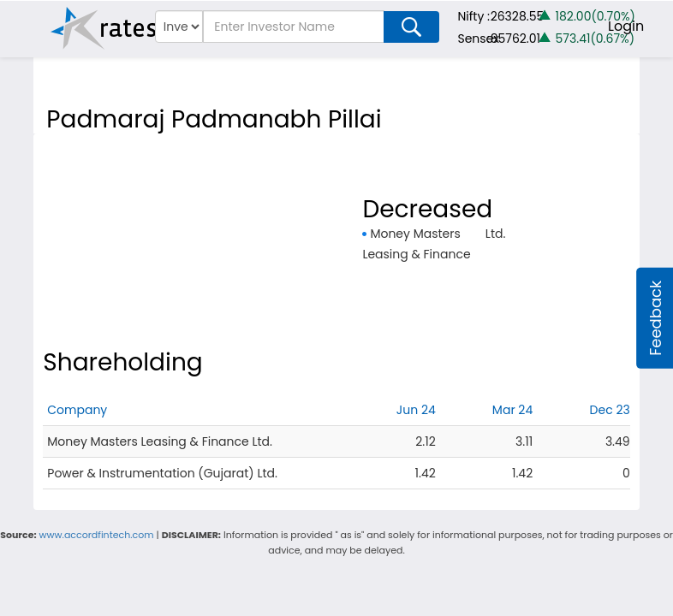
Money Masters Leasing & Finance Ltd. (160, 441)
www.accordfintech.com (97, 535)
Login (626, 26)
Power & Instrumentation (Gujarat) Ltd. (162, 473)
